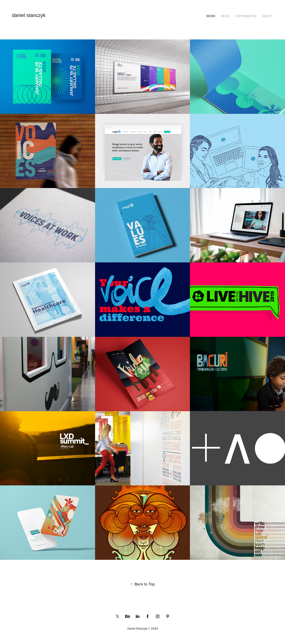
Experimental (246, 16)
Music (225, 16)
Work (211, 16)
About (267, 16)
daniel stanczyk (29, 15)
